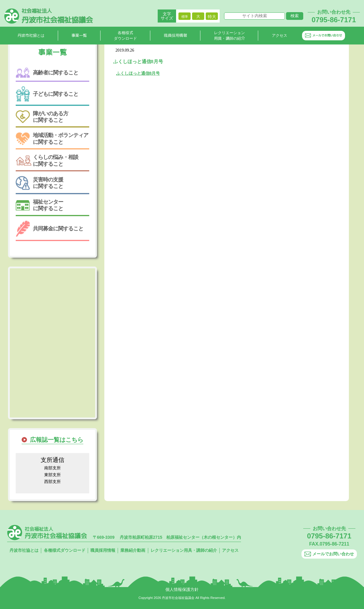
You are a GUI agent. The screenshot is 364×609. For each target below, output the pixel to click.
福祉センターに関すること (39, 205)
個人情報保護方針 (182, 589)
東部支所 (52, 475)
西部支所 (52, 482)
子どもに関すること (47, 94)
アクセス (280, 36)
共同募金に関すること (50, 229)
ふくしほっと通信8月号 (138, 73)
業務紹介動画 (133, 550)
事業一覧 (79, 36)
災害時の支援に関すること (39, 183)
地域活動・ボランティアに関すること (52, 139)
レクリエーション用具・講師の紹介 (229, 36)
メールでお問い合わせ (324, 36)
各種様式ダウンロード (125, 36)
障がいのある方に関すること (42, 117)
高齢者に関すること (47, 73)
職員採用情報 (175, 36)
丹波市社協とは (31, 36)
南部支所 (52, 468)
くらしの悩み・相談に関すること (47, 160)
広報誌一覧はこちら (57, 440)
